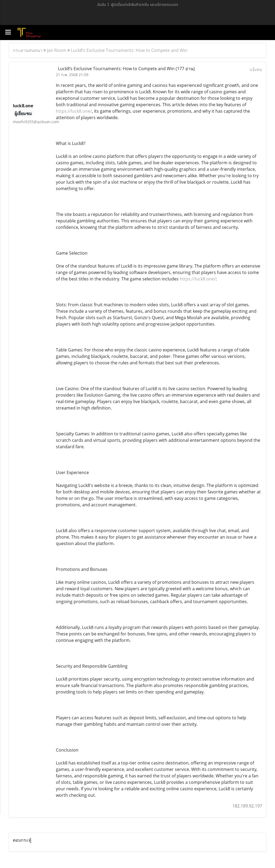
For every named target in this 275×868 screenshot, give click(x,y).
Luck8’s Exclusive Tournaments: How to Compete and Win (129, 50)
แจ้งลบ (256, 69)
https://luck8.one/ (74, 111)
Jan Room (57, 50)
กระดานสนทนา (28, 50)
